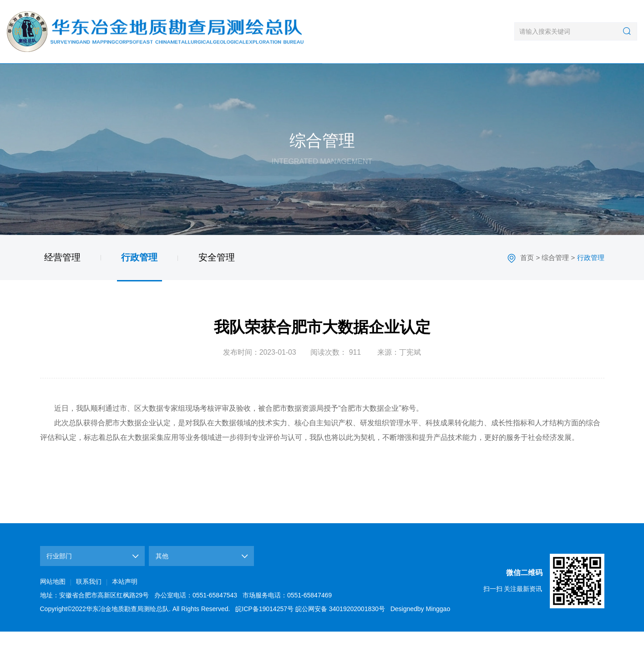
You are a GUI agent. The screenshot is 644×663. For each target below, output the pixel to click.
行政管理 (139, 288)
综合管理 (350, 80)
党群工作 (407, 80)
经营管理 (62, 288)
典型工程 (294, 80)
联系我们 (576, 80)
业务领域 (237, 80)
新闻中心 (181, 80)
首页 (68, 80)
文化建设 (463, 80)
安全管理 (217, 288)
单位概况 (124, 80)
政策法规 (520, 80)
